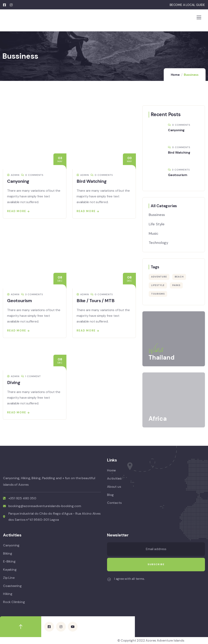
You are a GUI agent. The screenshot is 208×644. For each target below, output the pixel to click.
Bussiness (157, 215)
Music (154, 233)
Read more (17, 211)
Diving (14, 383)
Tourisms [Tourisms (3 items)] (158, 294)
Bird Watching (92, 181)
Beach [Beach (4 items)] (179, 277)
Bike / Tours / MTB (95, 301)
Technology (158, 243)
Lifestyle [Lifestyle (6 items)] (158, 285)
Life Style (157, 224)
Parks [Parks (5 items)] (176, 285)
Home (175, 75)
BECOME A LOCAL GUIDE (187, 5)
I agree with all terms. (129, 579)
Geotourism (19, 301)
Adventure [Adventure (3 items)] (159, 277)
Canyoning (18, 181)
